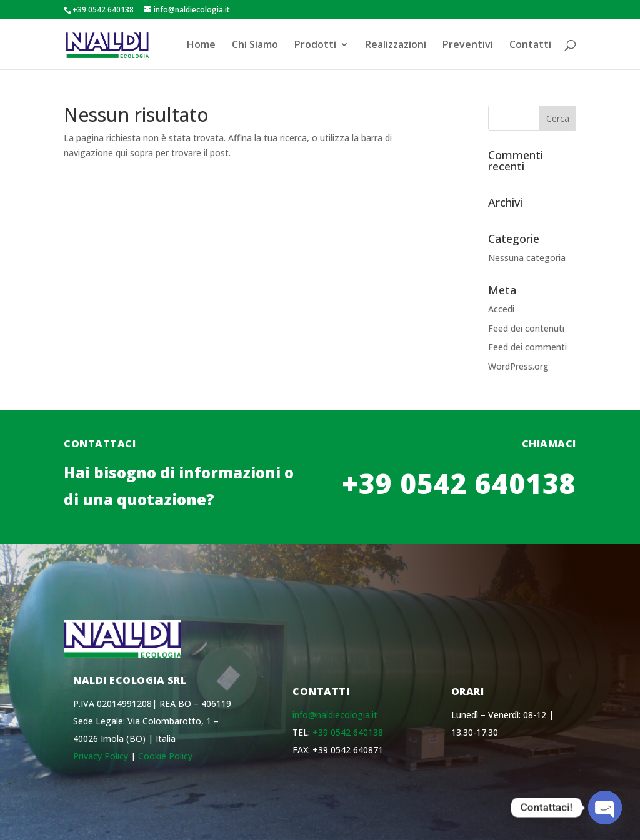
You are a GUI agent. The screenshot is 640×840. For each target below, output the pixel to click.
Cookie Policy (165, 756)
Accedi (501, 309)
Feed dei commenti (527, 347)
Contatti (530, 46)
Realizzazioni (396, 46)
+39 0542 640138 (459, 508)
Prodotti (315, 46)
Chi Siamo (255, 46)
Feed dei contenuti (526, 328)
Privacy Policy (101, 756)
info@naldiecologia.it (335, 715)
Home (201, 46)
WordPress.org (518, 366)
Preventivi (468, 46)
